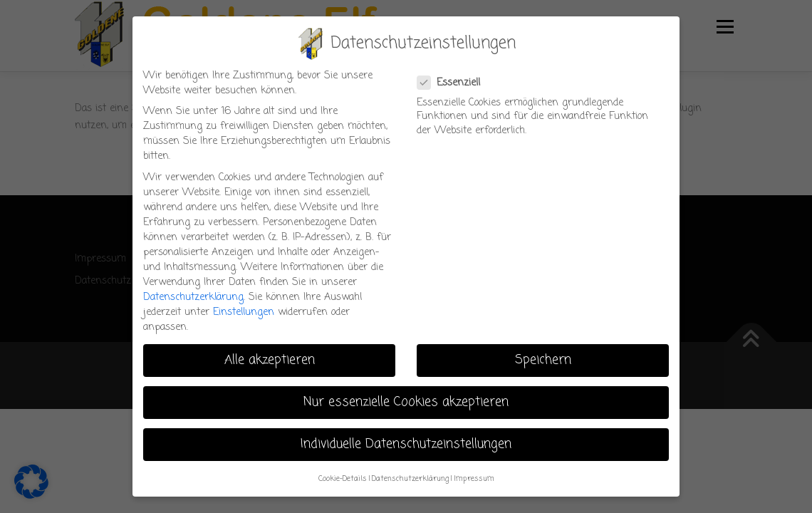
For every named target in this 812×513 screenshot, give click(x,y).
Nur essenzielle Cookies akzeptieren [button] (406, 402)
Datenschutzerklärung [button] (410, 479)
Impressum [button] (474, 479)
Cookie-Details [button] (343, 479)
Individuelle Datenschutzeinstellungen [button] (406, 444)
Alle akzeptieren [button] (270, 360)
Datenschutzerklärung (193, 297)
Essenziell (457, 83)
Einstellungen (244, 312)
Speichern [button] (543, 360)
